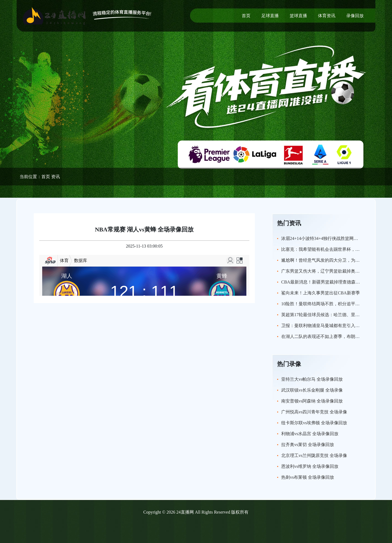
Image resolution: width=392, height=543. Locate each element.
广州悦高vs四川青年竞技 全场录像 (314, 412)
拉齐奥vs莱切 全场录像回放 (308, 445)
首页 (246, 16)
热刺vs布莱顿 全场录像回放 (308, 477)
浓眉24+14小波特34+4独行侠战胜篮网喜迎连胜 (326, 238)
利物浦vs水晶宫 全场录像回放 (310, 434)
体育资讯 (327, 16)
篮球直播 (298, 16)
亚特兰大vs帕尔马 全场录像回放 (312, 379)
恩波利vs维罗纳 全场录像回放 (310, 466)
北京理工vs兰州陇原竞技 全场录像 (314, 455)
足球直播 (270, 16)
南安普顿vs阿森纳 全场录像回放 (312, 401)
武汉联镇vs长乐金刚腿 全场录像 (312, 390)
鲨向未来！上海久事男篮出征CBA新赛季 (321, 293)
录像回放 (355, 16)
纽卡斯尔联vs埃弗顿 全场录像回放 (314, 423)
